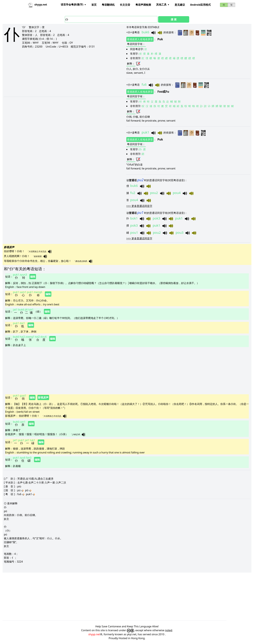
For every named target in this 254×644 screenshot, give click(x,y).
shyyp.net (94, 634)
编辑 (33, 277)
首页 (94, 5)
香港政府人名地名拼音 (140, 39)
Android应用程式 (200, 5)
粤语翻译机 (108, 5)
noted (169, 630)
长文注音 (125, 5)
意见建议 (180, 5)
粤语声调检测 (143, 5)
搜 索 (174, 19)
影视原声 (43, 397)
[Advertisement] (56, 72)
